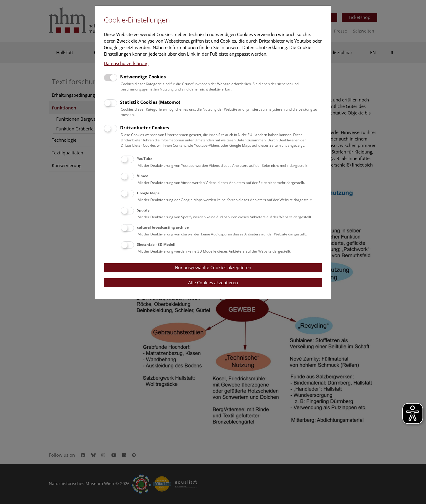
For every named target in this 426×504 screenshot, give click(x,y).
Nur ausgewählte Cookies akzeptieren (213, 267)
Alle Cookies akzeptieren (213, 282)
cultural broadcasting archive (163, 227)
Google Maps (148, 193)
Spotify (143, 210)
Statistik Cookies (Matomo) (150, 102)
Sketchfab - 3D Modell (156, 244)
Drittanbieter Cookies (145, 127)
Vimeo (143, 176)
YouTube (145, 159)
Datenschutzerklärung (126, 63)
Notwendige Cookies (143, 77)
